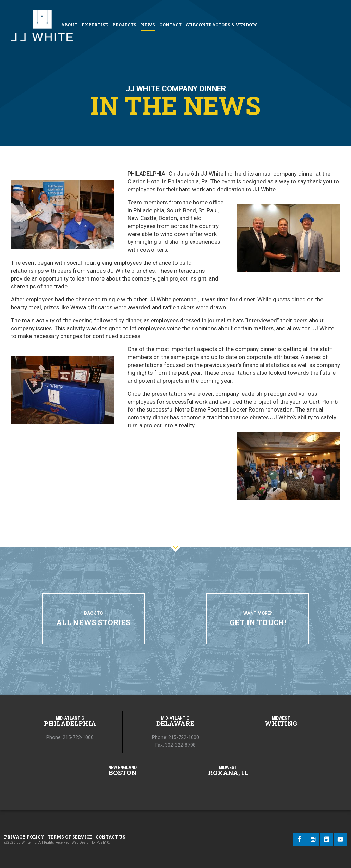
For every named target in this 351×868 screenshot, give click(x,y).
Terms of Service (70, 837)
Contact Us (111, 837)
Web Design (81, 842)
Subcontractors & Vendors (222, 25)
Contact (171, 25)
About (69, 25)
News (148, 25)
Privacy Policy (24, 837)
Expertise (95, 25)
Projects (124, 25)
